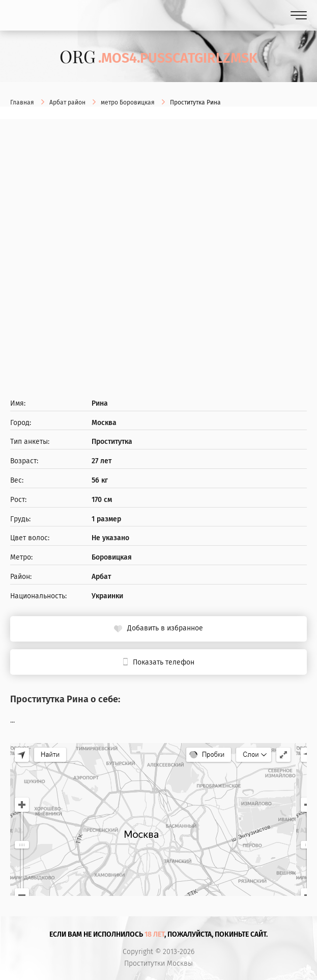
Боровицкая (112, 558)
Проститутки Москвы (158, 964)
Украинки (107, 596)
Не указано (110, 538)
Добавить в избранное (165, 628)
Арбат (101, 577)
